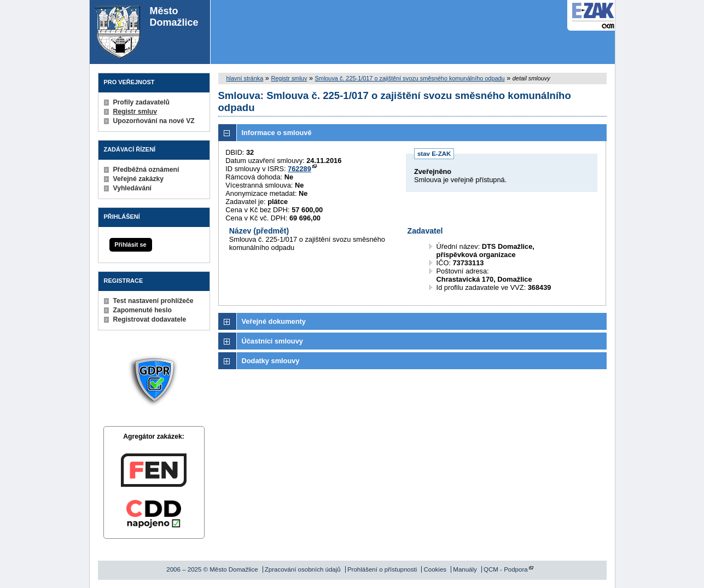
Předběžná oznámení (146, 170)
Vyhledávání (133, 188)
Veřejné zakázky (139, 179)
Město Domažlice (147, 32)
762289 (299, 169)
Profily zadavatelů (141, 102)
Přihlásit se (130, 244)
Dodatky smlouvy (271, 361)
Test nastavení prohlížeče (153, 301)
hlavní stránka (245, 78)
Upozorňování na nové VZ (154, 121)
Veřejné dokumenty (274, 321)
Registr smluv (135, 112)
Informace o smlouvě (277, 133)
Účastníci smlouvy (272, 341)
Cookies (435, 569)
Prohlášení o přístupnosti (382, 569)
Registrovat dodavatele (150, 319)
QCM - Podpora (506, 569)
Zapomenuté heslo (142, 310)
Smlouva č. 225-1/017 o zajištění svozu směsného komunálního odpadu (410, 78)
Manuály (465, 569)
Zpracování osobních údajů (303, 569)
